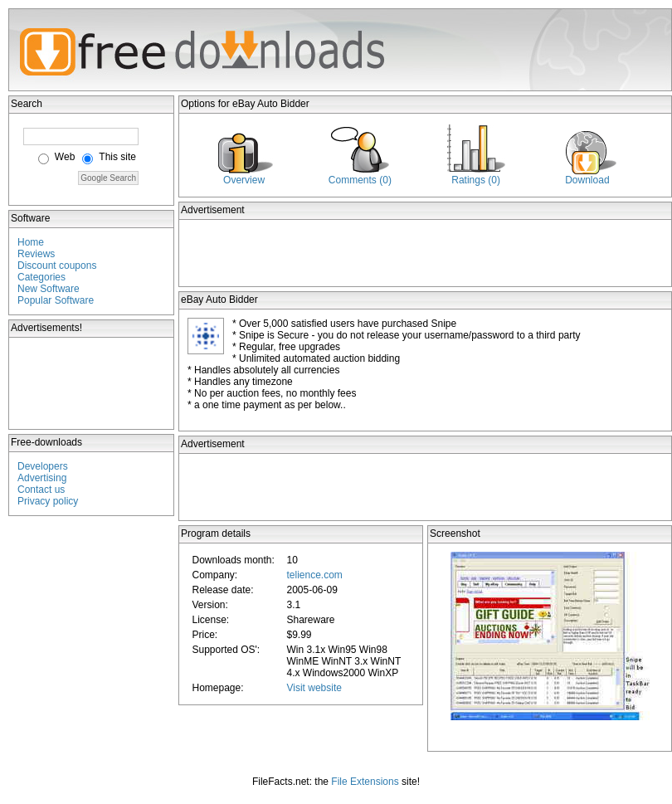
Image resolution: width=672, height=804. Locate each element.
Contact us (41, 490)
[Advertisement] (92, 383)
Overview (244, 180)
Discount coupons (57, 266)
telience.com (314, 575)
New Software (49, 289)
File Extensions (365, 782)
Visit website (314, 688)
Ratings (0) (476, 180)
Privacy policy (48, 501)
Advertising (42, 478)
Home (31, 242)
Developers (43, 466)
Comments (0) (360, 180)
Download (587, 180)
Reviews (36, 254)
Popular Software (56, 300)
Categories (41, 277)
